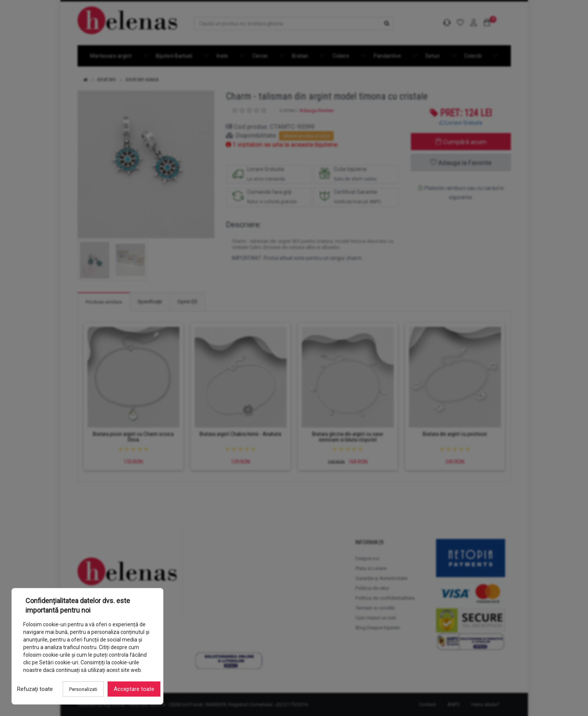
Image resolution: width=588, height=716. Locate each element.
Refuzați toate (35, 689)
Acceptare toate (134, 689)
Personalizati (83, 689)
